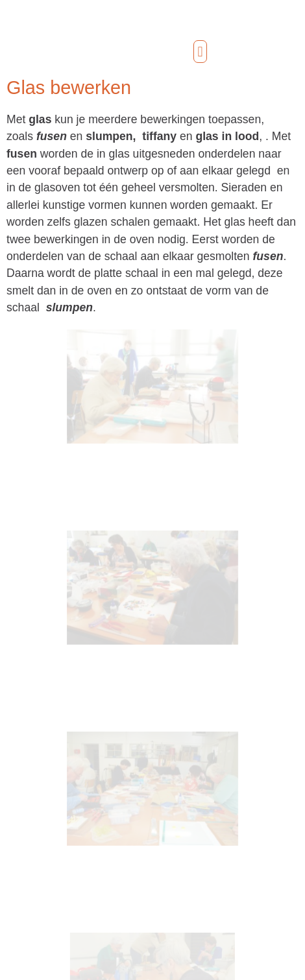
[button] (200, 52)
